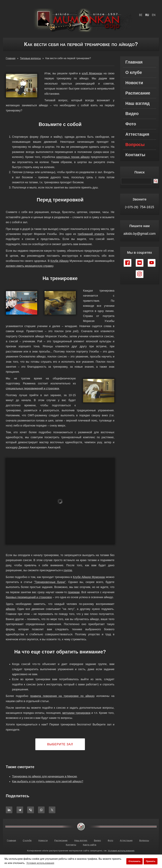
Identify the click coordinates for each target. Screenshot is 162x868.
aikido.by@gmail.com (139, 234)
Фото (131, 124)
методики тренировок (76, 713)
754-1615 (139, 207)
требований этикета (91, 234)
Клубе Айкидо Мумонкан (89, 577)
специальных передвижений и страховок (32, 388)
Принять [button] (151, 861)
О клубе (134, 72)
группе (68, 570)
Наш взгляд (138, 103)
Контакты (135, 155)
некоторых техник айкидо (73, 157)
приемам (74, 592)
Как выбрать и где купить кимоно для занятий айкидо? (48, 781)
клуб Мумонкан (92, 73)
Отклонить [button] (135, 861)
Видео (132, 114)
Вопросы (135, 145)
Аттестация (137, 134)
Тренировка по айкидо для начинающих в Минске (44, 776)
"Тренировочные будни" (50, 582)
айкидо (10, 609)
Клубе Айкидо (60, 261)
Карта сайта (90, 845)
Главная (134, 62)
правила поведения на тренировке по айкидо (62, 696)
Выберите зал (60, 744)
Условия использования (121, 851)
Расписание (138, 93)
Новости (134, 83)
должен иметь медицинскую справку (29, 266)
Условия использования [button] (40, 863)
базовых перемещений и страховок (29, 597)
